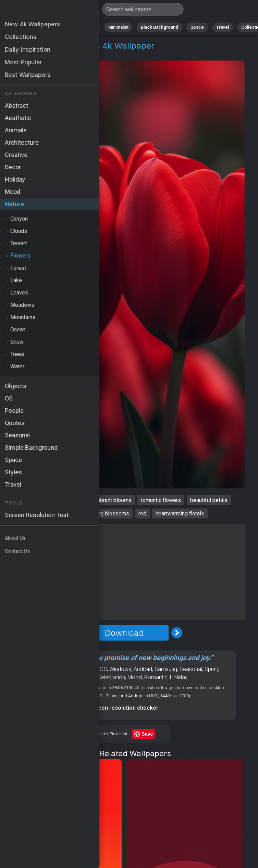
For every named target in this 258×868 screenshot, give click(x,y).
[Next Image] (177, 633)
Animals (88, 27)
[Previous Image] (71, 633)
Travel (223, 27)
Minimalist (118, 27)
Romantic (156, 677)
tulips (24, 500)
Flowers (53, 54)
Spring (212, 669)
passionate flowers (64, 500)
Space (197, 27)
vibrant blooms (114, 500)
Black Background (159, 27)
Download (124, 633)
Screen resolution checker (124, 708)
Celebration (111, 677)
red (142, 514)
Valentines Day (78, 677)
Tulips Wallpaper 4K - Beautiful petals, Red (41, 11)
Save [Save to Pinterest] (148, 734)
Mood (135, 677)
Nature (30, 27)
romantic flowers (161, 500)
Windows (120, 669)
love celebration (60, 514)
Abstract (59, 27)
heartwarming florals (180, 514)
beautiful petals (209, 500)
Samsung (166, 669)
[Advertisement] (124, 572)
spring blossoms (109, 514)
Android (143, 669)
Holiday (179, 677)
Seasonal (191, 669)
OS (103, 669)
